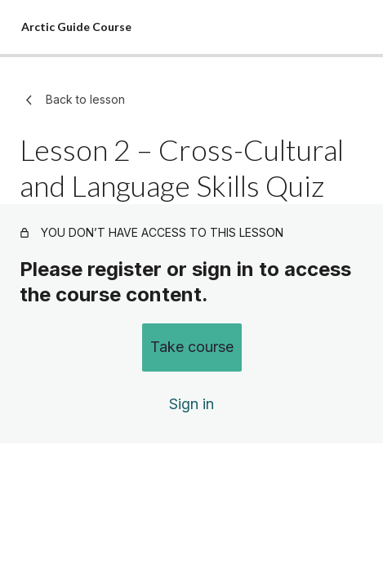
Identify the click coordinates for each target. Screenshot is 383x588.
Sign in (191, 404)
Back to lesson (72, 100)
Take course (192, 347)
